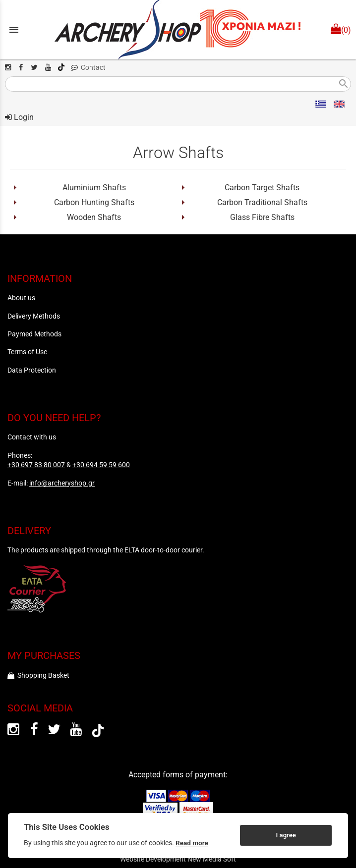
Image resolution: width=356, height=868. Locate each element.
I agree (286, 835)
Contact (88, 68)
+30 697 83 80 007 (36, 465)
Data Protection (32, 370)
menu (14, 30)
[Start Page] (178, 30)
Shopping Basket (38, 675)
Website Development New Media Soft (178, 859)
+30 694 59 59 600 (101, 465)
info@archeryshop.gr (62, 483)
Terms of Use (27, 352)
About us (21, 298)
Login (19, 117)
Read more (192, 843)
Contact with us (32, 437)
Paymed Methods (34, 334)
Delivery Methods (34, 316)
